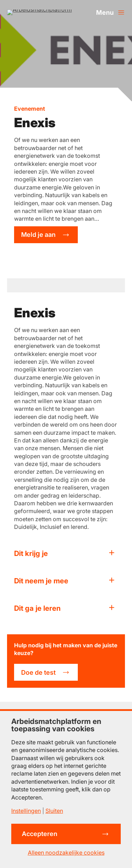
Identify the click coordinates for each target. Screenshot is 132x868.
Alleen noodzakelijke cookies (66, 853)
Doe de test (38, 672)
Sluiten (54, 811)
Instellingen (26, 811)
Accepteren (40, 834)
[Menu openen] (111, 12)
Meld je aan (38, 235)
